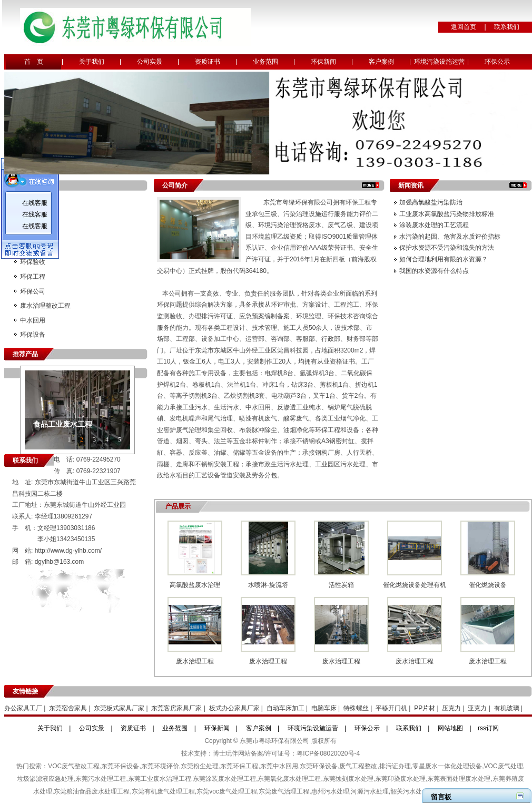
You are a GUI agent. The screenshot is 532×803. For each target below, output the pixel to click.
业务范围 (265, 62)
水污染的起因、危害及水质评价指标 (450, 237)
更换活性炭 (36, 248)
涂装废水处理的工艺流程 (434, 225)
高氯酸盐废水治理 (195, 585)
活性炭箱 (341, 585)
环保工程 (33, 277)
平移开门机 (391, 708)
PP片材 (425, 708)
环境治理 (33, 233)
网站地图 (450, 728)
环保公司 (33, 291)
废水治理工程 (195, 661)
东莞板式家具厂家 (119, 708)
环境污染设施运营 (439, 62)
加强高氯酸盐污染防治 (431, 202)
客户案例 (381, 62)
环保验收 (33, 262)
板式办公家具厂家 (234, 708)
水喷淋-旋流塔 (268, 585)
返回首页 (464, 27)
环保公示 (497, 62)
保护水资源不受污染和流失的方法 (447, 248)
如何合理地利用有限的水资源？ (444, 259)
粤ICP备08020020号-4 (328, 753)
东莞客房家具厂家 (176, 708)
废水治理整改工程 (45, 306)
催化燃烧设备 (488, 585)
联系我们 (507, 27)
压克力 (451, 708)
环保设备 (33, 335)
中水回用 (33, 320)
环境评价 (33, 204)
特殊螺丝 (356, 708)
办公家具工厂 (23, 708)
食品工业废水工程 (63, 424)
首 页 (34, 62)
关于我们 (92, 62)
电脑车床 (324, 708)
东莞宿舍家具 (68, 708)
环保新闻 (323, 62)
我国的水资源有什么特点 (434, 271)
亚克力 (477, 708)
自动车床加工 (285, 708)
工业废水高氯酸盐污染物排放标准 (447, 214)
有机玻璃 (507, 708)
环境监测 (33, 219)
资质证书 (208, 62)
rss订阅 (488, 728)
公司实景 (150, 62)
